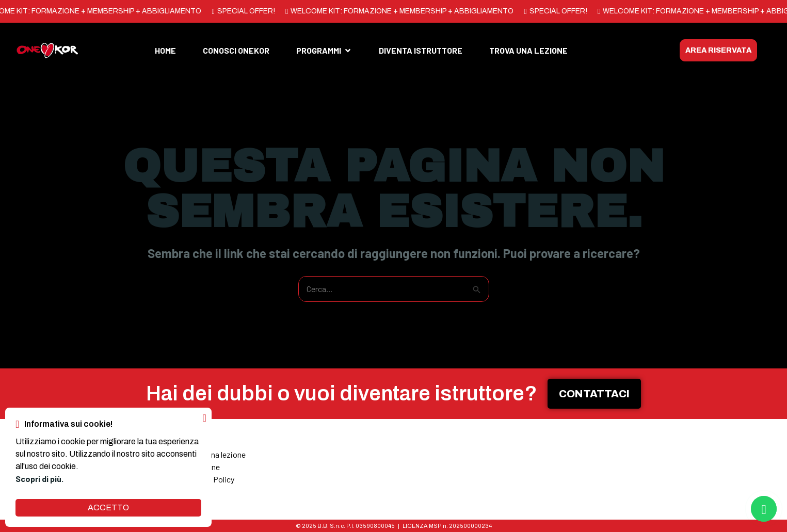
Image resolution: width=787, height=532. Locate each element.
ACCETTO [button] (108, 507)
